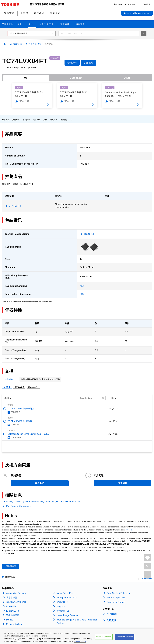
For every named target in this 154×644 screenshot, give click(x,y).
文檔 (45, 120)
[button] (127, 4)
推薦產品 (16, 120)
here (130, 530)
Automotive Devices (16, 593)
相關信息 (64, 120)
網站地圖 (148, 579)
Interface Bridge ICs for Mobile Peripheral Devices (77, 621)
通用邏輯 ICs (35, 44)
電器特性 (37, 120)
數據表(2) (19, 387)
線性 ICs (61, 606)
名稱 (7, 398)
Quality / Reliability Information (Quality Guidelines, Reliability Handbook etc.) (44, 502)
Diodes (10, 620)
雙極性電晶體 (13, 615)
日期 (112, 398)
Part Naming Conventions (19, 506)
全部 (26, 78)
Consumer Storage (116, 602)
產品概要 (6, 120)
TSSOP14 (89, 234)
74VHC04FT (15, 206)
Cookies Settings (104, 637)
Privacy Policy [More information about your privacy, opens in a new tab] (80, 641)
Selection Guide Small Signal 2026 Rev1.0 (28, 434)
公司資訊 (111, 620)
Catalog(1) (33, 387)
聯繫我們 (54, 120)
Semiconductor (17, 44)
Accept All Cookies (125, 637)
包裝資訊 (26, 120)
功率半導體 (12, 598)
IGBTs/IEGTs (12, 611)
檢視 (82, 286)
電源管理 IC (62, 602)
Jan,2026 (113, 434)
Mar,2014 (113, 409)
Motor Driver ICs (65, 593)
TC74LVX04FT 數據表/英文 (21, 421)
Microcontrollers (14, 624)
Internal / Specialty (116, 598)
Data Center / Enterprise (119, 593)
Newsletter (112, 614)
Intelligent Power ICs (67, 598)
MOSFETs (11, 606)
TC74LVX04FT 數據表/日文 (21, 409)
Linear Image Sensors (67, 615)
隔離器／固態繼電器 (16, 602)
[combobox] (99, 34)
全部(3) (7, 387)
